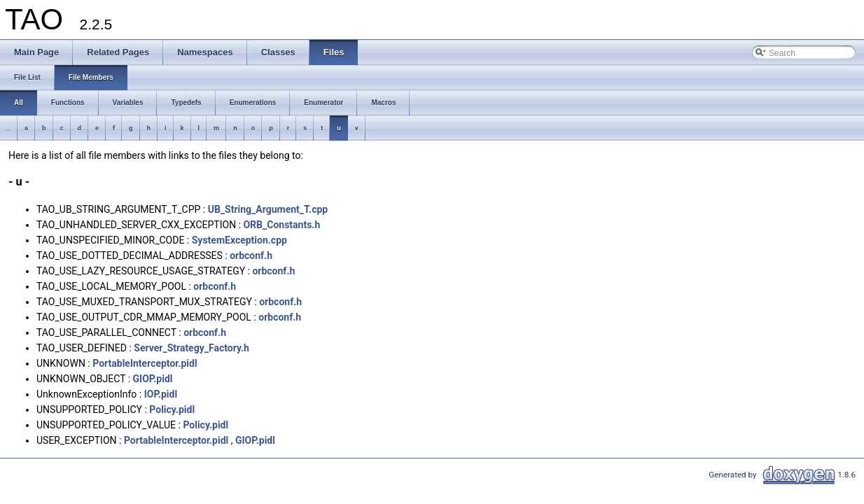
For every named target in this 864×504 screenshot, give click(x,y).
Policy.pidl (172, 409)
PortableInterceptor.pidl (145, 363)
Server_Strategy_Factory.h (191, 348)
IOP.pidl (161, 394)
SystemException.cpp (239, 240)
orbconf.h (251, 255)
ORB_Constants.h (281, 225)
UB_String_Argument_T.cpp (268, 209)
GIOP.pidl (153, 379)
